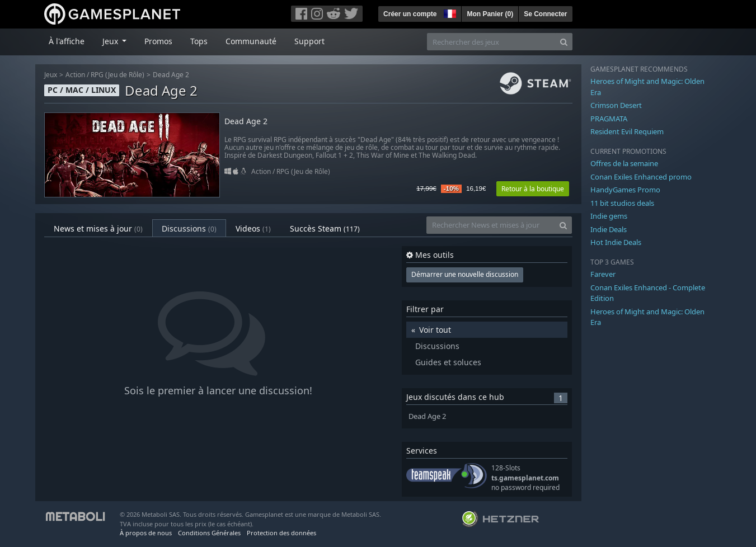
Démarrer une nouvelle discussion (465, 274)
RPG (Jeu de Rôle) (118, 75)
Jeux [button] (111, 41)
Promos (158, 41)
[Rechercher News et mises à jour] (491, 225)
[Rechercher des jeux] (491, 42)
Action (75, 75)
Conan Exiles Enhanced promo (641, 177)
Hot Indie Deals (616, 242)
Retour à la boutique (533, 189)
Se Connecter (545, 14)
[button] (449, 12)
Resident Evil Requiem (627, 131)
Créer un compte (410, 14)
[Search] (564, 42)
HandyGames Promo (625, 190)
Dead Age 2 (171, 75)
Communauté (251, 41)
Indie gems (609, 216)
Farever (603, 274)
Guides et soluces (448, 362)
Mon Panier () (490, 14)
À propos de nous (146, 533)
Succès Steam (325, 228)
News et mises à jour (98, 228)
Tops (199, 41)
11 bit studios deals (622, 203)
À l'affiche (67, 41)
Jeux (51, 75)
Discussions (189, 228)
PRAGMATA (609, 119)
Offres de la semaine (624, 163)
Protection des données (281, 533)
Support (309, 41)
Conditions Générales (209, 533)
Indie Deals (609, 229)
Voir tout (435, 330)
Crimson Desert (616, 105)
